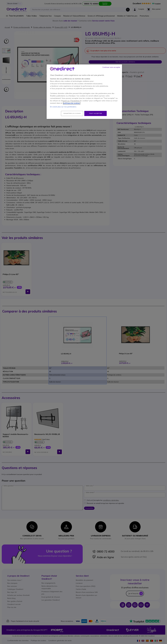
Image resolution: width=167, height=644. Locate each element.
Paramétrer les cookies (72, 113)
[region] (84, 92)
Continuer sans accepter (111, 67)
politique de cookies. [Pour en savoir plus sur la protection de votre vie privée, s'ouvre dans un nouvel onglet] (72, 103)
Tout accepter (96, 113)
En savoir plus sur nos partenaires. (63, 107)
